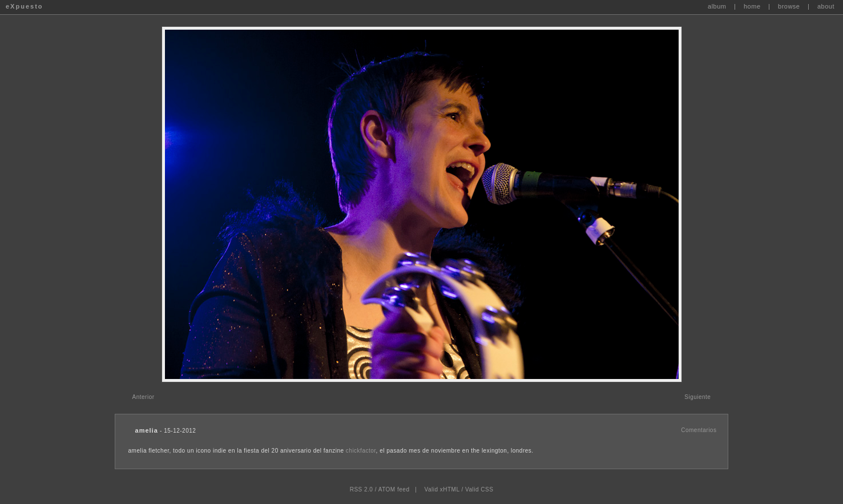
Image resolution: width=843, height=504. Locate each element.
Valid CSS (479, 489)
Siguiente (697, 397)
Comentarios (699, 430)
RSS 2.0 (362, 489)
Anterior (144, 397)
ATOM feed (394, 489)
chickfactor (361, 451)
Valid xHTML (442, 489)
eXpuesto (25, 6)
